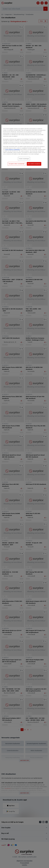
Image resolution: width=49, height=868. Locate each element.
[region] (24, 146)
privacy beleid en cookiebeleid (12, 150)
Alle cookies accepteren (34, 164)
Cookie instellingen (24, 159)
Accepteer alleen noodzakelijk (17, 164)
